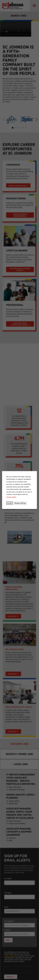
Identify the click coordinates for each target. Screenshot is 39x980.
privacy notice (11, 497)
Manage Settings (20, 503)
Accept (10, 503)
